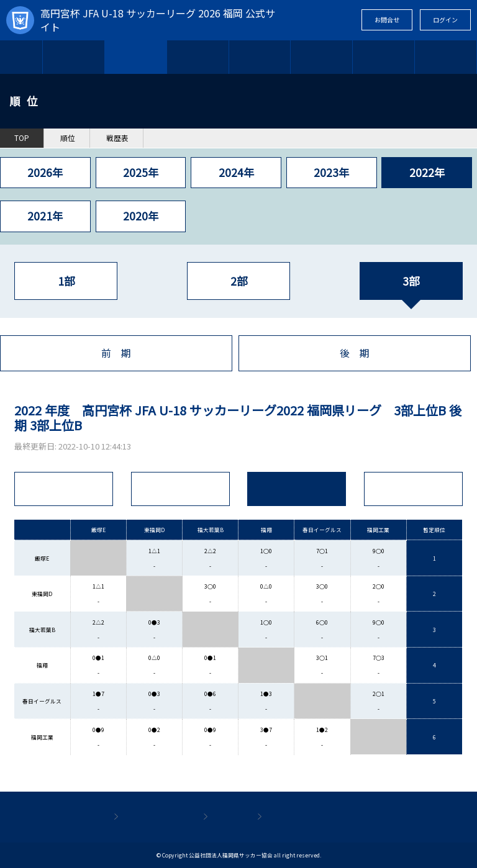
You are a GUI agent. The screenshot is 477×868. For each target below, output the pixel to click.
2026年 (45, 172)
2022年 (427, 172)
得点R (414, 489)
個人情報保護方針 (158, 817)
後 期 (355, 353)
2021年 (45, 216)
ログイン (445, 20)
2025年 (141, 172)
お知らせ (260, 57)
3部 (411, 281)
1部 (66, 281)
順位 (68, 138)
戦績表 (297, 489)
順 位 (135, 57)
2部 (239, 281)
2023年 (331, 172)
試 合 (180, 489)
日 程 (74, 57)
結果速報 (322, 57)
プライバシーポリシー (311, 817)
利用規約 (230, 817)
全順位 (63, 489)
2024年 (236, 172)
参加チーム (198, 57)
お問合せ (387, 20)
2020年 (141, 216)
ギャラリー (384, 57)
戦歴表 (117, 138)
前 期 (116, 353)
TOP (21, 57)
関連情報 (446, 57)
